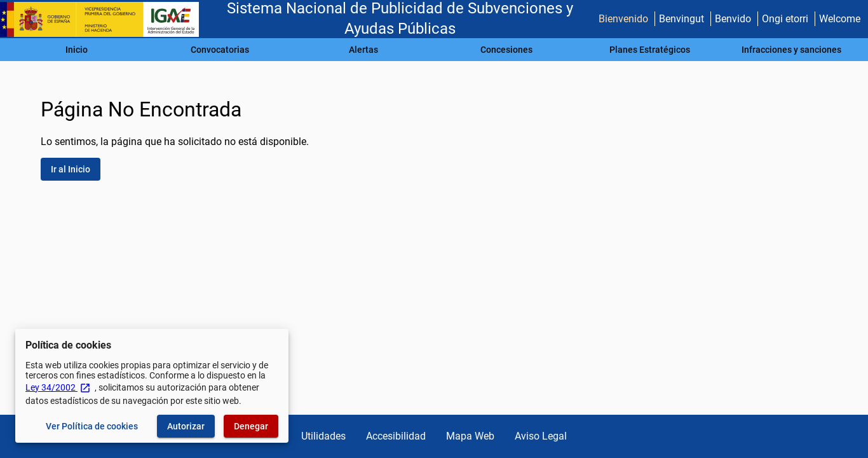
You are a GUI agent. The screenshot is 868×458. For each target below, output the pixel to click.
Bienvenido (623, 19)
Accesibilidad (396, 436)
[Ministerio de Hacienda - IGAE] (105, 19)
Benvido (733, 19)
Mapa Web (470, 436)
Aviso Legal (541, 436)
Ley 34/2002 (58, 387)
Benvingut (682, 19)
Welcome (840, 19)
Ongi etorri (785, 19)
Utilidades (323, 436)
